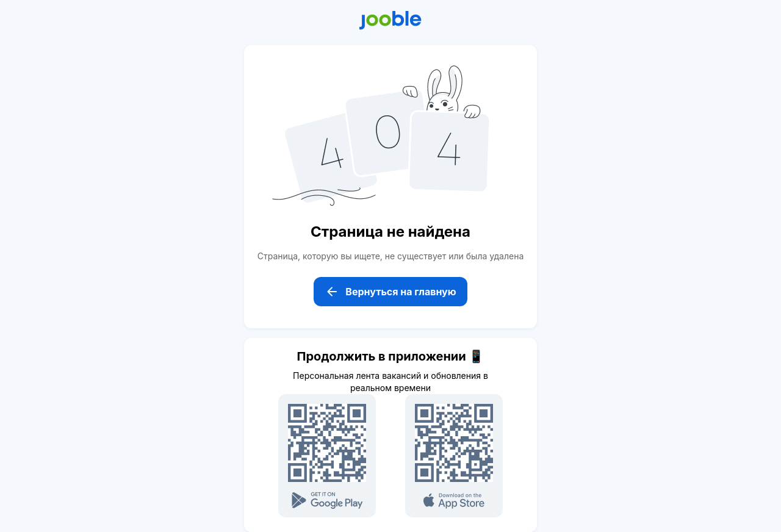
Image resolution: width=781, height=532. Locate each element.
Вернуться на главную (390, 292)
